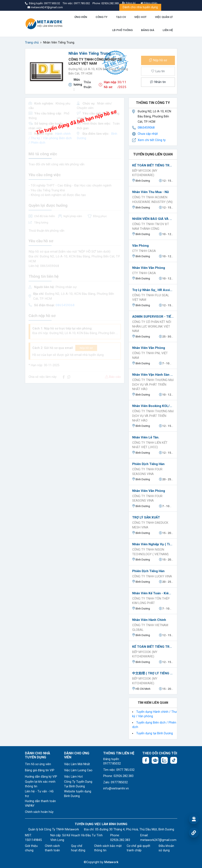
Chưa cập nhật (148, 134)
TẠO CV (121, 17)
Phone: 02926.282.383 (118, 776)
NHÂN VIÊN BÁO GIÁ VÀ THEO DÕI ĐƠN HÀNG (153, 219)
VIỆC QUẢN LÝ (164, 17)
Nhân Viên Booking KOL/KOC (153, 406)
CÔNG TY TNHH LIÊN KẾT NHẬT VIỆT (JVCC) (150, 445)
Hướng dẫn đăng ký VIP (41, 777)
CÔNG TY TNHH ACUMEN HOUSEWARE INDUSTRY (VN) (152, 200)
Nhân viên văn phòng (149, 268)
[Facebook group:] (155, 760)
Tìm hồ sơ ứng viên (38, 764)
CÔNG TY (102, 17)
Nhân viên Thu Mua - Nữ (150, 192)
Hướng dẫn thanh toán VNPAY (40, 803)
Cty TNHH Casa (144, 251)
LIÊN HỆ (168, 30)
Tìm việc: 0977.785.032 (119, 770)
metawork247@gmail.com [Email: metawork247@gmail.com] (158, 840)
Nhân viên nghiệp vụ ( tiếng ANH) (153, 544)
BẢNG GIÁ (148, 30)
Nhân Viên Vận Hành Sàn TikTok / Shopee (153, 375)
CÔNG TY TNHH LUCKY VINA (152, 576)
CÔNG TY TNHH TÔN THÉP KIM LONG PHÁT (151, 601)
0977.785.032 (82, 3)
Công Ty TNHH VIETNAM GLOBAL (150, 628)
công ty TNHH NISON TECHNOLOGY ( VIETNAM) (150, 552)
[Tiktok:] (174, 760)
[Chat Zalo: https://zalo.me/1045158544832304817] (164, 760)
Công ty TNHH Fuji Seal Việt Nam (151, 298)
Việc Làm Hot (73, 777)
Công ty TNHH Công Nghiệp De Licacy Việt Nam (95, 61)
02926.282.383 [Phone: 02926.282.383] (120, 840)
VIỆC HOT (140, 17)
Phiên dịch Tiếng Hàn (148, 464)
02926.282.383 (110, 3)
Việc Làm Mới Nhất (77, 764)
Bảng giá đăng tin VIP (40, 770)
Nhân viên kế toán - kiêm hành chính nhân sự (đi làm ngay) (153, 593)
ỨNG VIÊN (81, 17)
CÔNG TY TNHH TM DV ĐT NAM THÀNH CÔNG (151, 227)
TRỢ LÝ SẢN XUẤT (146, 517)
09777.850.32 (52, 3)
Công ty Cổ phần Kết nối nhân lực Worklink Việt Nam (152, 327)
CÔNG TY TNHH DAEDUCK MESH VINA (150, 525)
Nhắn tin (158, 82)
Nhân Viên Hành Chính (149, 620)
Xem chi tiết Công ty (152, 140)
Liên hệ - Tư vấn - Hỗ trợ (39, 794)
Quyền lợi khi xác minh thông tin (40, 784)
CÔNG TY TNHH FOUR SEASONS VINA (147, 472)
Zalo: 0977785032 (115, 782)
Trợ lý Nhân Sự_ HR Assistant (153, 290)
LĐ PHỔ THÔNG (122, 30)
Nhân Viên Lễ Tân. (146, 437)
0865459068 (146, 128)
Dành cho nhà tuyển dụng (140, 7)
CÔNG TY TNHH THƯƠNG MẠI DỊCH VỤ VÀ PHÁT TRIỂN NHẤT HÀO (153, 385)
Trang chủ (32, 43)
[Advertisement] (75, 416)
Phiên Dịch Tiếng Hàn (148, 571)
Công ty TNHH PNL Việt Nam (150, 356)
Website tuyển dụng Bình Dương (78, 794)
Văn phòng (140, 246)
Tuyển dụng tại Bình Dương (155, 733)
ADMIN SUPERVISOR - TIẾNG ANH (153, 317)
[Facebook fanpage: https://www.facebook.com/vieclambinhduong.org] (146, 760)
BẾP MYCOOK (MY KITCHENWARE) (145, 173)
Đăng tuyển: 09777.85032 (112, 761)
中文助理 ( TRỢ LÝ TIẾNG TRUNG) (153, 673)
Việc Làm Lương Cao (78, 770)
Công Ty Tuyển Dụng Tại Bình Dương (78, 784)
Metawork (111, 862)
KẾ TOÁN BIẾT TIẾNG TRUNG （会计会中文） (153, 165)
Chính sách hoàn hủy (39, 812)
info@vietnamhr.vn (116, 788)
